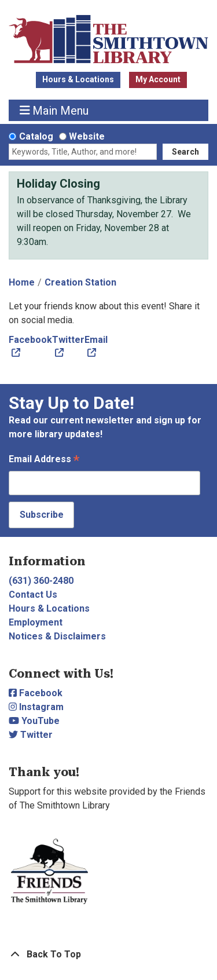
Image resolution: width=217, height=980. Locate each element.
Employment (36, 622)
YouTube (34, 721)
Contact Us (33, 595)
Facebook (36, 693)
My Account (158, 79)
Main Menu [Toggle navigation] (54, 110)
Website (87, 136)
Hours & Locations (78, 79)
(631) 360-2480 (41, 581)
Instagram (36, 707)
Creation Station (80, 282)
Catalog (36, 136)
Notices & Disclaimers (57, 636)
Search (185, 152)
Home (22, 282)
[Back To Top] (108, 955)
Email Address (44, 460)
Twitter (31, 735)
